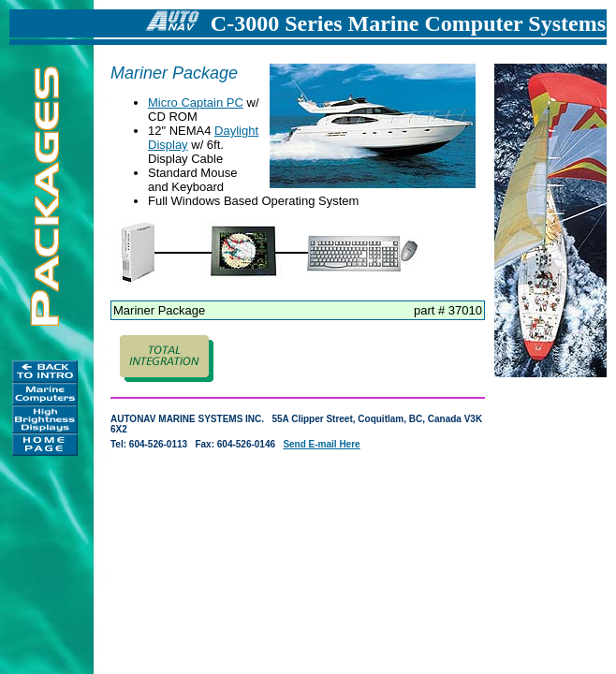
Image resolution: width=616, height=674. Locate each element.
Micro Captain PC (196, 103)
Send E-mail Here (321, 444)
